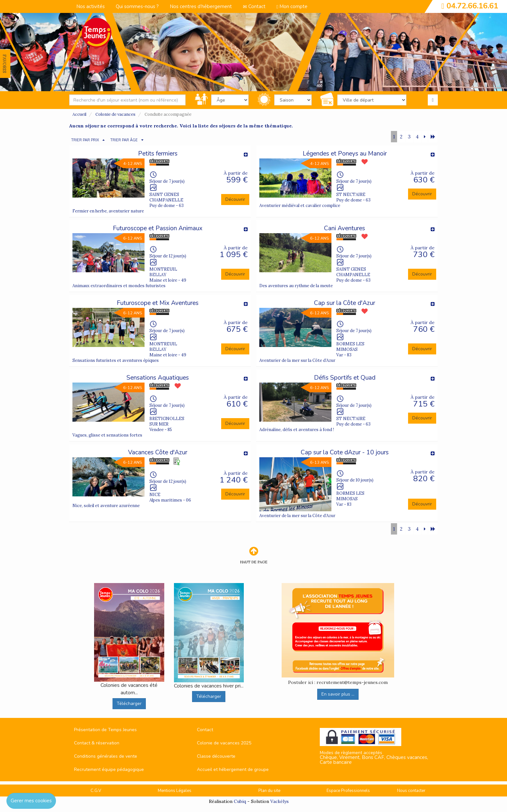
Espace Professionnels (348, 791)
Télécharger (129, 704)
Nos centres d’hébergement (201, 6)
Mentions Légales (175, 791)
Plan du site (269, 791)
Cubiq (240, 801)
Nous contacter (411, 791)
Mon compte (292, 6)
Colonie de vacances (115, 114)
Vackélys (280, 801)
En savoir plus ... (338, 694)
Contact (254, 6)
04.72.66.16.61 (472, 6)
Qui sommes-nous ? (137, 6)
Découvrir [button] (235, 199)
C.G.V (96, 791)
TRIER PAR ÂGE (124, 140)
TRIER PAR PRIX (85, 140)
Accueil (79, 114)
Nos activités (91, 6)
